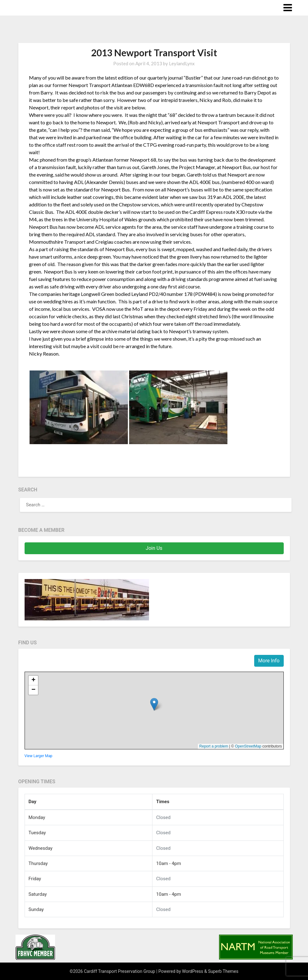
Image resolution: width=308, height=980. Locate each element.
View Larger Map (39, 756)
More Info (269, 661)
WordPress (193, 971)
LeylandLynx (182, 63)
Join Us (154, 548)
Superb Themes (223, 971)
